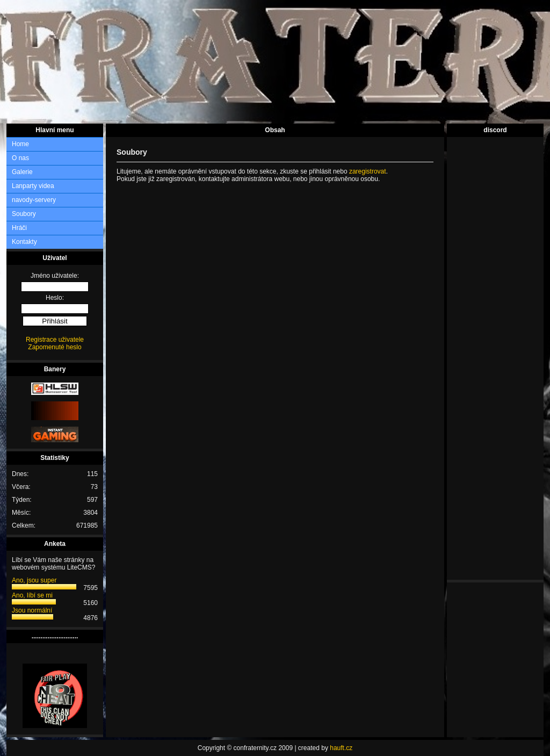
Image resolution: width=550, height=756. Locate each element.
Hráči (19, 228)
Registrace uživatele (55, 340)
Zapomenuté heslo (55, 347)
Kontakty (24, 242)
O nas (20, 158)
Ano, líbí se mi (32, 595)
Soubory (24, 214)
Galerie (22, 172)
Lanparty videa (33, 186)
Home (20, 144)
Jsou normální (32, 610)
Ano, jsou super (34, 580)
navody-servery (34, 200)
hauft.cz (341, 748)
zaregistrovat (368, 171)
